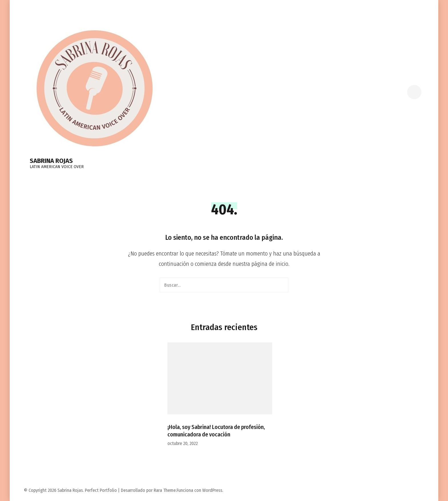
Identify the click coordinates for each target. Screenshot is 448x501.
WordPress (212, 490)
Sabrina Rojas (51, 161)
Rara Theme (165, 490)
